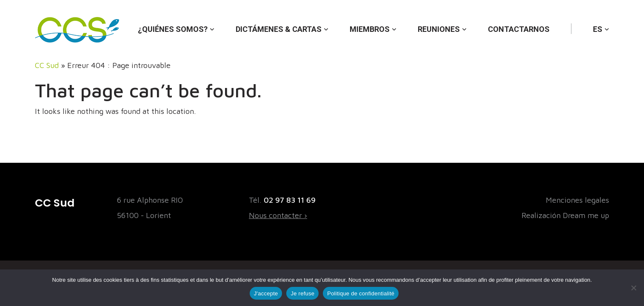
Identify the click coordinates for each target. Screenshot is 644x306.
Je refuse (302, 293)
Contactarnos (519, 29)
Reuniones (439, 29)
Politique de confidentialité (361, 293)
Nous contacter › (278, 215)
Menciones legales (577, 200)
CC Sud (47, 65)
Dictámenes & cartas (279, 29)
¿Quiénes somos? (173, 29)
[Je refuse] (633, 288)
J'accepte (266, 293)
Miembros (370, 29)
